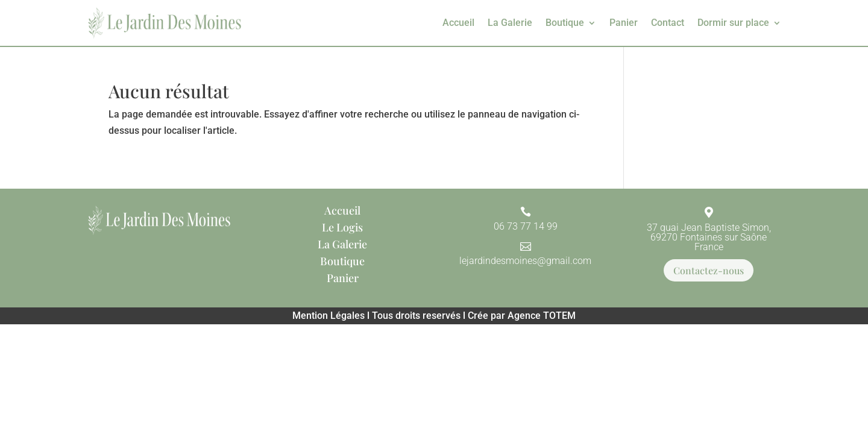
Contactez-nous (709, 270)
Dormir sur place (733, 23)
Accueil (458, 23)
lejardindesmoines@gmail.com (525, 261)
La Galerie (510, 23)
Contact (668, 23)
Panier (624, 23)
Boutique (565, 23)
